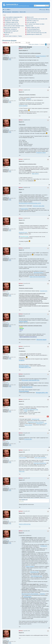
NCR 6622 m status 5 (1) (33, 21)
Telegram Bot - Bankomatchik (12, 21)
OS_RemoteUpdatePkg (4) (33, 29)
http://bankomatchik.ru (39, 272)
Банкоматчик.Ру (44, 291)
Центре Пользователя (41, 56)
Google (26, 411)
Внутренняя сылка (23, 232)
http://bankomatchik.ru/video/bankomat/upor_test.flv (30, 203)
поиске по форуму (30, 566)
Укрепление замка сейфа (39, 206)
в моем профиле (23, 458)
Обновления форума (9, 40)
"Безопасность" (40, 423)
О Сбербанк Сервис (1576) (11, 22)
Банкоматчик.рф (36, 419)
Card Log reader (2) (31, 22)
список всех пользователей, (40, 463)
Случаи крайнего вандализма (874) (13, 17)
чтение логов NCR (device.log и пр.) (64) (37, 33)
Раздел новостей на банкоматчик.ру (37, 277)
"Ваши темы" (22, 471)
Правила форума (28, 425)
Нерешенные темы (35, 572)
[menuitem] (9, 10)
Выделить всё (24, 500)
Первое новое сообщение (34, 44)
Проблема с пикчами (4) (11, 29)
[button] (49, 44)
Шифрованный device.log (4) (34, 31)
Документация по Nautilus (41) (34, 34)
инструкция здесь (28, 439)
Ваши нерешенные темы (37, 576)
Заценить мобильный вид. (25, 524)
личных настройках (23, 106)
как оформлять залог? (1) (11, 19)
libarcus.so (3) (30, 17)
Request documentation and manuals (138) (37, 19)
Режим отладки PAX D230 (33, 27)
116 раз (10, 60)
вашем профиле (24, 209)
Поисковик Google (24, 237)
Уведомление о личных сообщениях (36, 422)
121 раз (10, 59)
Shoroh (4, 55)
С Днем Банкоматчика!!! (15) (12, 24)
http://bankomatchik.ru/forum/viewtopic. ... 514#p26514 (33, 594)
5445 (8, 57)
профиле (29, 99)
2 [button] (48, 44)
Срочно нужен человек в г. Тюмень (13, 36)
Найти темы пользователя (40, 458)
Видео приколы (35, 174)
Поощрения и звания (41, 152)
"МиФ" (46, 423)
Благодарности (44, 546)
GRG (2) (7, 34)
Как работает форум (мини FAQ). (31, 409)
